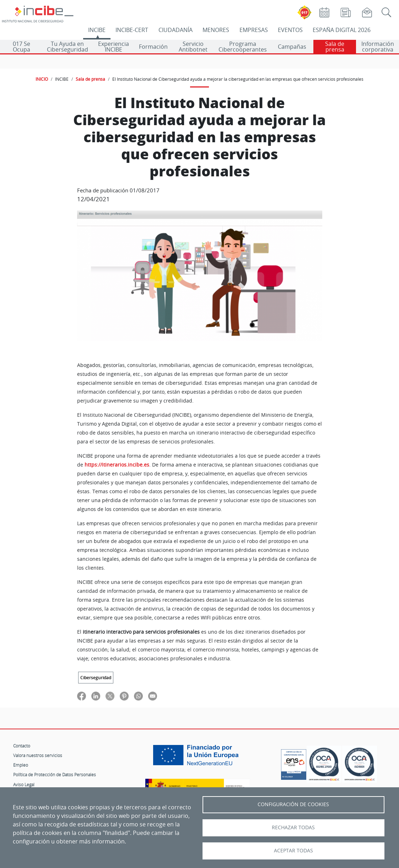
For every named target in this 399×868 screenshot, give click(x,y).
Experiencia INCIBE (114, 47)
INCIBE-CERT (132, 30)
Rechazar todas (293, 827)
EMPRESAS (254, 30)
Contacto (22, 746)
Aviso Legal (24, 784)
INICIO (42, 79)
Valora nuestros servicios (38, 755)
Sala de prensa (335, 47)
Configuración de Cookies (293, 804)
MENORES (216, 30)
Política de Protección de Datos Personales (55, 774)
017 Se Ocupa (21, 47)
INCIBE (97, 30)
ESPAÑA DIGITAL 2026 (342, 30)
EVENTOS (290, 30)
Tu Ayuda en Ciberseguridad (68, 47)
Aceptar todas (293, 851)
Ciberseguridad (96, 678)
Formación (153, 47)
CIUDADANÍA (176, 30)
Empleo (21, 765)
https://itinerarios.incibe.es (116, 465)
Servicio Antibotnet (193, 47)
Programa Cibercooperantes (243, 47)
